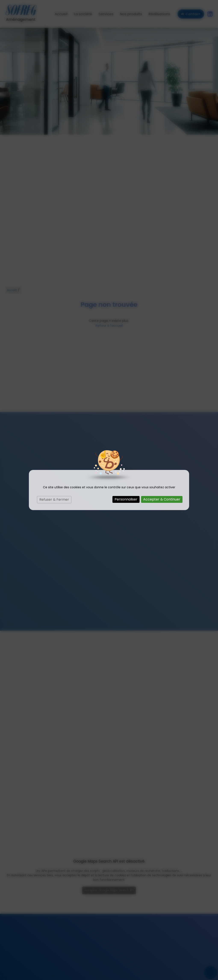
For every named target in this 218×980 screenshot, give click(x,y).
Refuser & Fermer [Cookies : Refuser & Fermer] (54, 500)
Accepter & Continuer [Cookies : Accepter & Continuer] (162, 499)
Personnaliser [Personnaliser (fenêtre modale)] (126, 499)
